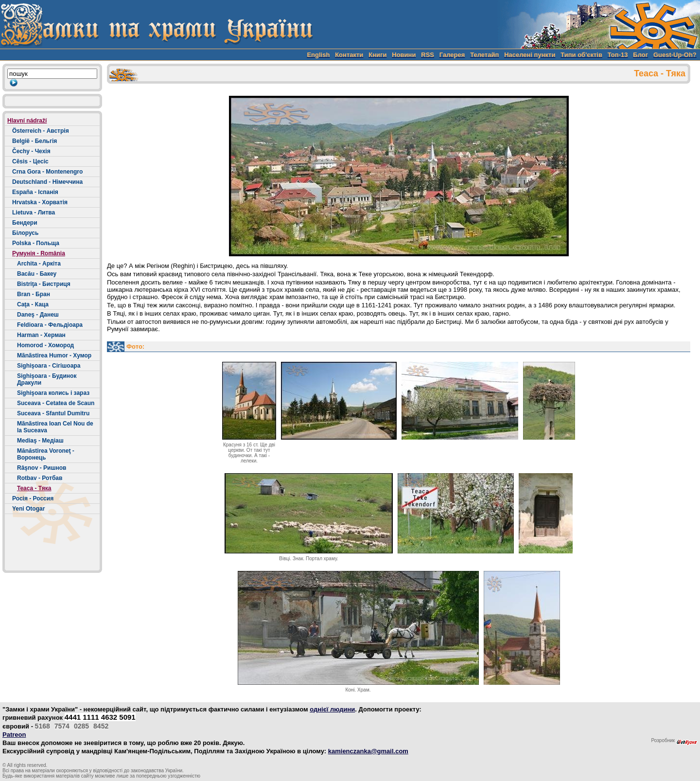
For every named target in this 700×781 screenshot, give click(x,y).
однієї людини (332, 709)
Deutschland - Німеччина (47, 182)
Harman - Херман (41, 335)
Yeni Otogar (28, 509)
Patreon (14, 735)
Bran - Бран (34, 294)
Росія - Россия (33, 498)
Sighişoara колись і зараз (53, 393)
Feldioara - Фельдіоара (50, 325)
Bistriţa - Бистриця (44, 284)
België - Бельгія (35, 141)
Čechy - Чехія (31, 151)
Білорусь (25, 233)
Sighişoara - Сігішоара (49, 366)
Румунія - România (39, 253)
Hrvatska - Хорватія (40, 202)
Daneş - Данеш (38, 315)
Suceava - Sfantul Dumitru (53, 413)
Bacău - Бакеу (37, 274)
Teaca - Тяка (34, 488)
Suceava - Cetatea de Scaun (56, 403)
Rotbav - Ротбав (40, 478)
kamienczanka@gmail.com (368, 751)
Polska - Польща (36, 243)
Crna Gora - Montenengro (47, 172)
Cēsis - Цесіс (30, 161)
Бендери (25, 223)
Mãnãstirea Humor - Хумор (54, 355)
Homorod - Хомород (45, 345)
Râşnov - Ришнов (42, 468)
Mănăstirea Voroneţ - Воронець (46, 454)
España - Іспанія (35, 192)
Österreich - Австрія (41, 131)
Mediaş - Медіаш (40, 441)
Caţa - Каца (33, 304)
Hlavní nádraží (27, 121)
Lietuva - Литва (34, 213)
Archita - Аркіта (39, 264)
